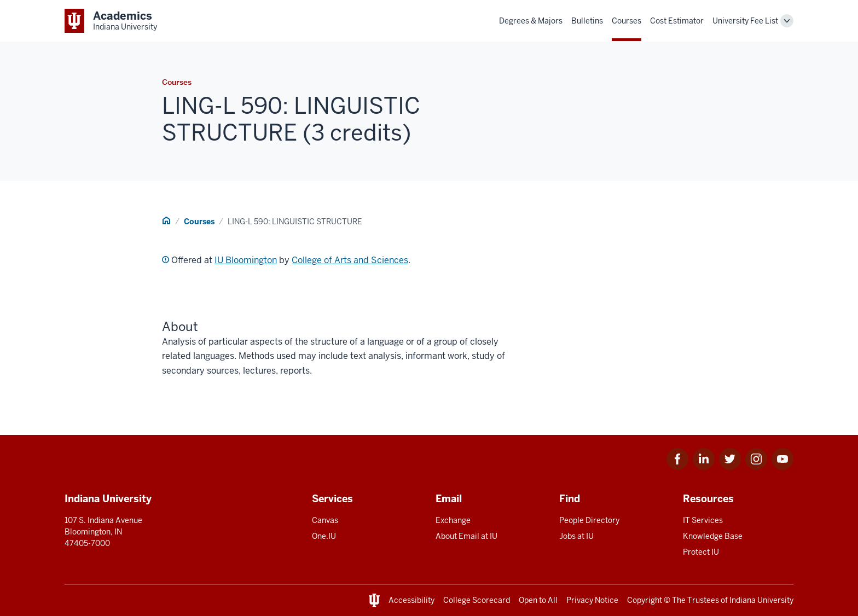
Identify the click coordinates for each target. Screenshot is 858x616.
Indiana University (761, 600)
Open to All (538, 600)
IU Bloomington (246, 260)
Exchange (453, 520)
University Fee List (745, 21)
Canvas (325, 520)
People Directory (589, 520)
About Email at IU (466, 536)
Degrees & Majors (531, 21)
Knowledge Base (713, 536)
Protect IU (701, 552)
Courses (627, 21)
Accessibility (411, 600)
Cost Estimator (677, 21)
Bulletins (587, 21)
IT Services (703, 520)
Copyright (645, 600)
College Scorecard (477, 600)
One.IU (324, 536)
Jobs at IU (576, 536)
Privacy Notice (592, 600)
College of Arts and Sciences (350, 260)
